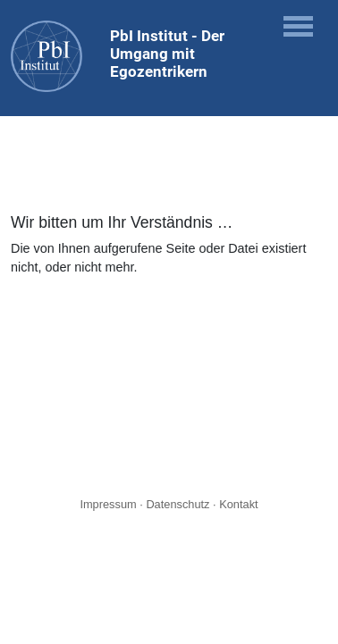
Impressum (108, 504)
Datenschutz (177, 504)
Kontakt (238, 504)
